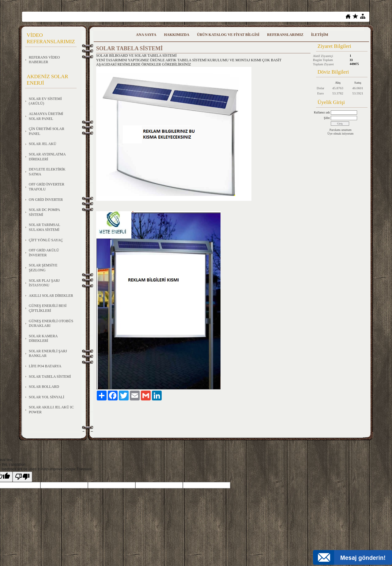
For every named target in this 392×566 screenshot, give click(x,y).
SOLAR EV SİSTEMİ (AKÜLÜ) (45, 101)
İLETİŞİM (320, 35)
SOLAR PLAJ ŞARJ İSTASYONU (44, 283)
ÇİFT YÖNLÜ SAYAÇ (46, 240)
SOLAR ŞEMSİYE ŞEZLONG (43, 268)
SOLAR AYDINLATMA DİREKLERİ (47, 157)
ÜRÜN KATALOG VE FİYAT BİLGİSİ (228, 35)
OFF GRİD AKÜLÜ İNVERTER (44, 253)
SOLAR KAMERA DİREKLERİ (43, 338)
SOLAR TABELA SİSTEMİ (50, 377)
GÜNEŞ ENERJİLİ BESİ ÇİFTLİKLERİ (48, 308)
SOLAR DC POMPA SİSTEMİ (44, 212)
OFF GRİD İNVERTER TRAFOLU (47, 187)
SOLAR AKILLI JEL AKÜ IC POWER (51, 410)
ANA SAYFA (146, 35)
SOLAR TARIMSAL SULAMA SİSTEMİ (45, 227)
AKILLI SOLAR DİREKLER (51, 296)
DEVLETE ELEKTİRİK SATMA (47, 172)
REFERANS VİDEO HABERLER (44, 60)
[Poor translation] (22, 477)
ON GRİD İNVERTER (46, 200)
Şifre (327, 118)
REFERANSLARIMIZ (285, 35)
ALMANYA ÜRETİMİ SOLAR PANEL (46, 116)
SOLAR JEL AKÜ (43, 144)
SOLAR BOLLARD (44, 387)
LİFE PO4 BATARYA (45, 366)
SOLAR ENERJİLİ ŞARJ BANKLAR (48, 354)
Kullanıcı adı (322, 112)
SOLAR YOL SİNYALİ (47, 397)
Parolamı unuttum (341, 130)
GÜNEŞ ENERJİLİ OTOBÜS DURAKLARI (51, 323)
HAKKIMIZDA (177, 35)
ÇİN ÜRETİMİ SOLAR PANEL (47, 131)
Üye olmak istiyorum (340, 134)
